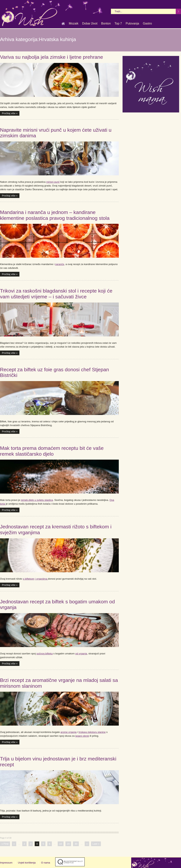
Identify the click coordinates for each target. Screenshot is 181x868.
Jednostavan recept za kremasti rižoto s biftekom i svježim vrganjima (56, 530)
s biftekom (29, 579)
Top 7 (118, 24)
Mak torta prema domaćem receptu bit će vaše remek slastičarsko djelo (52, 451)
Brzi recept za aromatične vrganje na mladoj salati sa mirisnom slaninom (59, 683)
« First (5, 844)
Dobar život (90, 24)
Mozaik (74, 24)
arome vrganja (69, 732)
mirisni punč (53, 182)
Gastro (147, 24)
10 (61, 844)
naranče (60, 264)
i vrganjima (41, 579)
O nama (46, 863)
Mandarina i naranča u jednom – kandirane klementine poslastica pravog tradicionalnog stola (55, 215)
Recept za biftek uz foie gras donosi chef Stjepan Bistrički (54, 372)
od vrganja (81, 654)
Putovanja (132, 24)
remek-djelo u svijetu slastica (37, 500)
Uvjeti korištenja (27, 863)
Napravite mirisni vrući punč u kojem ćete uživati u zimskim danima (56, 133)
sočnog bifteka (44, 654)
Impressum (6, 863)
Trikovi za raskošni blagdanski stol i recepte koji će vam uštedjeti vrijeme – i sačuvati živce (56, 294)
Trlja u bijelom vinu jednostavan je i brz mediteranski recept (58, 762)
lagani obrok (82, 736)
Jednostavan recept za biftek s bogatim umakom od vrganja (57, 605)
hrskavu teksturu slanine (92, 732)
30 (76, 844)
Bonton (106, 24)
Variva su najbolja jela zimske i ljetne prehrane (51, 57)
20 (68, 844)
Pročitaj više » (10, 113)
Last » (96, 844)
